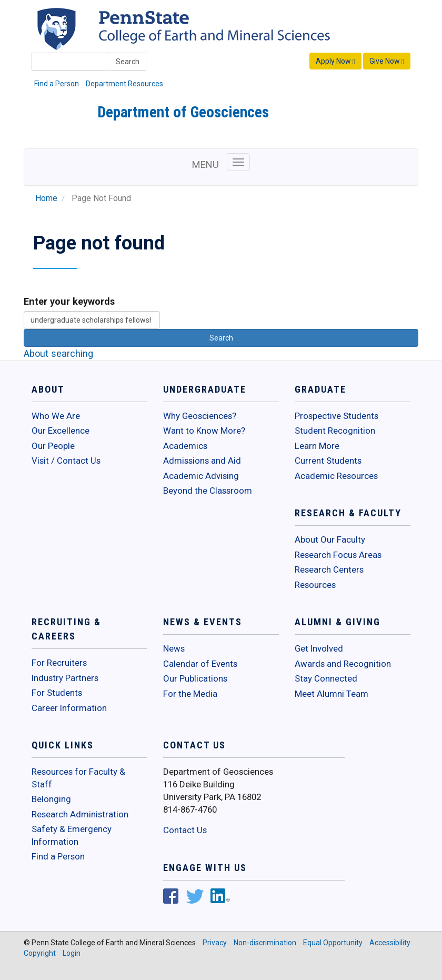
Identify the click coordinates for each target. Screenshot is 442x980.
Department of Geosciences (183, 112)
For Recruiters (59, 663)
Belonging (51, 799)
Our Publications (195, 678)
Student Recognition (335, 431)
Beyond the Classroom (208, 491)
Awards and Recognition (343, 664)
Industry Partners (65, 678)
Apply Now (335, 61)
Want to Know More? (204, 431)
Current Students (328, 461)
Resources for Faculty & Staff (78, 778)
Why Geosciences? (200, 416)
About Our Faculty (330, 539)
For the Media (190, 694)
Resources (315, 585)
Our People (53, 446)
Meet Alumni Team (331, 694)
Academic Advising (201, 476)
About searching (58, 353)
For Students (57, 693)
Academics (185, 446)
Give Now (387, 61)
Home (46, 198)
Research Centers (329, 569)
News (174, 648)
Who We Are (56, 416)
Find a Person (57, 84)
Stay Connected (326, 678)
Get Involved (319, 648)
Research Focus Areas (338, 555)
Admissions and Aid (202, 461)
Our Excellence (61, 431)
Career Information (69, 708)
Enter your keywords (69, 301)
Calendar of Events (200, 664)
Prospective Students (336, 416)
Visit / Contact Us (66, 461)
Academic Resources (336, 476)
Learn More (317, 446)
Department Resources (124, 84)
